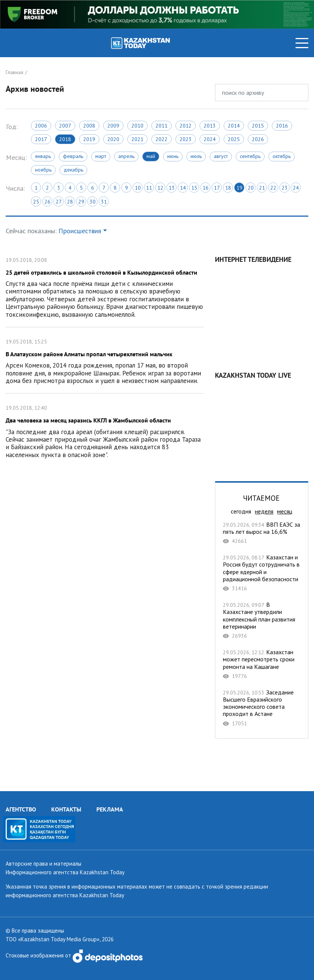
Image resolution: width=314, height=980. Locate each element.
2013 (210, 126)
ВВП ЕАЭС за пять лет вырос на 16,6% (262, 533)
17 (217, 188)
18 (228, 188)
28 (70, 202)
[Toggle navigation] (302, 43)
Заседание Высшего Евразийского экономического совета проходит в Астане (262, 708)
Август (221, 156)
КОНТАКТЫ (66, 809)
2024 (210, 139)
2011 (162, 126)
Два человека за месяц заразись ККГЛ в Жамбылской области (105, 430)
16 (206, 188)
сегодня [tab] (241, 511)
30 (93, 202)
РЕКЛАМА (110, 809)
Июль (196, 156)
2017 (41, 139)
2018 (65, 139)
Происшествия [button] (80, 231)
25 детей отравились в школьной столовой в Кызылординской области (105, 286)
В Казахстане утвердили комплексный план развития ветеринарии (262, 620)
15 (194, 188)
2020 (113, 139)
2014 (234, 126)
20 (251, 188)
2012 (186, 126)
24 (296, 188)
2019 (89, 139)
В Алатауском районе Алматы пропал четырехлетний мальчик (105, 360)
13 (172, 188)
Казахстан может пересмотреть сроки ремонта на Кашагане (262, 664)
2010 (137, 126)
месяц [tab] (285, 511)
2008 (89, 126)
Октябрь (282, 156)
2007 (65, 126)
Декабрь (73, 170)
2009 (113, 126)
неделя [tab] (264, 511)
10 (138, 188)
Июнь (173, 156)
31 (104, 202)
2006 (41, 126)
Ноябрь (43, 170)
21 (262, 188)
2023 (186, 139)
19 (239, 188)
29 (81, 202)
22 (273, 188)
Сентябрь (250, 156)
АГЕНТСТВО (21, 809)
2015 (258, 126)
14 (183, 188)
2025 (234, 139)
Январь (43, 156)
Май (151, 156)
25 (36, 202)
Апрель (126, 156)
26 (47, 202)
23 (285, 188)
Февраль (73, 156)
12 (160, 188)
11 (149, 188)
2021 (137, 139)
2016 (282, 126)
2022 (162, 139)
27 (59, 202)
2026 (258, 139)
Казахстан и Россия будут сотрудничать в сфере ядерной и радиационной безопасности (262, 573)
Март (101, 156)
